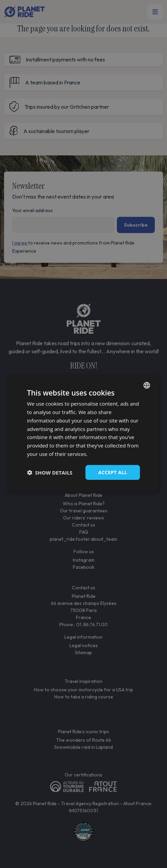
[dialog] (84, 434)
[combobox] (147, 385)
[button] (50, 473)
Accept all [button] (113, 472)
